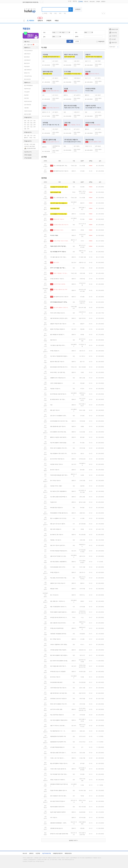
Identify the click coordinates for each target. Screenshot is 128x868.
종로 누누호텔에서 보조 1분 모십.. (59, 518)
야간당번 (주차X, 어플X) (56, 486)
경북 (34, 125)
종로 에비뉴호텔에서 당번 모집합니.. (59, 655)
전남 (31, 127)
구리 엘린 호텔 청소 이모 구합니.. (58, 257)
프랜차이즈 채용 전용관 (29, 146)
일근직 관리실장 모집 (69, 57)
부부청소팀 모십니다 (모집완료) (58, 671)
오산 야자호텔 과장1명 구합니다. (93, 108)
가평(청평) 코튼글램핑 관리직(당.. (59, 634)
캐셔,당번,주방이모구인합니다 (58, 801)
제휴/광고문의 (68, 853)
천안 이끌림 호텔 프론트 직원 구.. (58, 666)
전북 (34, 127)
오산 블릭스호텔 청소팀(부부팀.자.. (59, 497)
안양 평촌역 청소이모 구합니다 (61, 171)
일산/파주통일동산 (28, 85)
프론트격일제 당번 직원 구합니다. (58, 688)
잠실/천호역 (27, 63)
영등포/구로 (27, 73)
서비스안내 (92, 2)
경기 (31, 121)
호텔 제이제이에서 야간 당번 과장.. (59, 693)
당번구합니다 (53, 340)
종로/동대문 (27, 57)
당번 (55, 13)
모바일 (81, 2)
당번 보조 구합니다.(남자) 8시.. (58, 545)
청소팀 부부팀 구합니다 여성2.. (61, 241)
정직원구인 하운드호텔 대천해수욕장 (59, 834)
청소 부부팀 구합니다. (56, 639)
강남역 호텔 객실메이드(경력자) (58, 812)
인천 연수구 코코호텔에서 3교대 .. (59, 416)
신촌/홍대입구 (27, 60)
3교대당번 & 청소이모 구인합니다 (58, 698)
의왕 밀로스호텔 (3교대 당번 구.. (58, 753)
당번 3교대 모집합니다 (56, 529)
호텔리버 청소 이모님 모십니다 (58, 583)
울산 (28, 125)
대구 (25, 127)
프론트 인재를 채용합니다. (57, 383)
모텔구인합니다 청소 (72, 91)
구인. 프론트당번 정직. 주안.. (61, 166)
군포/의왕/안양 (28, 105)
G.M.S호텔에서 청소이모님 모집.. (59, 214)
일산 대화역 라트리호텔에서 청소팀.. (59, 661)
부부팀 (46, 13)
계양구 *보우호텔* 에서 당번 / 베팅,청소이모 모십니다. (56, 125)
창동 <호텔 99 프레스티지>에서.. (58, 623)
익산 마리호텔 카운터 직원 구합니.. (59, 774)
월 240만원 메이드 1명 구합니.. (58, 399)
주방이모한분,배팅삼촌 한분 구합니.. (59, 475)
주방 (34, 138)
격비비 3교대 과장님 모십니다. (58, 313)
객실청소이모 (53, 502)
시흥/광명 (26, 108)
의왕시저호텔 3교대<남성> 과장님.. (59, 302)
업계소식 (40, 21)
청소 (65, 13)
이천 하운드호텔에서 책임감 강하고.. (59, 720)
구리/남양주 (27, 92)
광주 (28, 127)
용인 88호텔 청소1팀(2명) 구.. (58, 334)
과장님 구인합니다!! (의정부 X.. (58, 780)
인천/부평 (26, 98)
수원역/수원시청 (28, 111)
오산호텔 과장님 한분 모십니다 (53, 91)
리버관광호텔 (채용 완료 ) (56, 682)
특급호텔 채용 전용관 (31, 148)
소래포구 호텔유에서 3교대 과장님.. (59, 644)
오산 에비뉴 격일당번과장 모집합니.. (59, 356)
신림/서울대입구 (28, 70)
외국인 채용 (32, 144)
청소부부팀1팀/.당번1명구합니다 (58, 394)
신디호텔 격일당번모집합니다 (57, 747)
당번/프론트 (56, 262)
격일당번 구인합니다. (55, 389)
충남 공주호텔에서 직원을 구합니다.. (59, 763)
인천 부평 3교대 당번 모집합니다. (94, 57)
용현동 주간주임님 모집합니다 (58, 329)
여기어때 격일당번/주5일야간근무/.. (59, 551)
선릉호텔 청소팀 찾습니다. (57, 828)
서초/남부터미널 (28, 76)
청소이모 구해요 (89, 91)
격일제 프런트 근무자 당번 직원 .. (58, 246)
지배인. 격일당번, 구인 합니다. (75, 125)
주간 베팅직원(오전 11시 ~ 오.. (58, 731)
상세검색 (78, 9)
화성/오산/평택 (28, 114)
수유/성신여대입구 (28, 50)
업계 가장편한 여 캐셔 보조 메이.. (58, 796)
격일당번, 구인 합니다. (56, 540)
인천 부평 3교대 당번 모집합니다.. (59, 203)
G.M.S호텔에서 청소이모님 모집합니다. (74, 74)
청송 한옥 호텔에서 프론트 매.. (61, 307)
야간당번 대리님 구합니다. (57, 464)
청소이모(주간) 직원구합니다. (57, 459)
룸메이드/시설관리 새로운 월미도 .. (59, 437)
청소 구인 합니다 (54, 595)
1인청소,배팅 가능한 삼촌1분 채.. (58, 769)
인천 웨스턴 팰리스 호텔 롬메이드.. (59, 562)
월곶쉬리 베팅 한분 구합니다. (57, 361)
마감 (51, 405)
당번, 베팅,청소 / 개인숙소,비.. (58, 601)
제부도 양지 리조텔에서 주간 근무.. (59, 448)
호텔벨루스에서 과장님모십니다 (58, 378)
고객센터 (98, 2)
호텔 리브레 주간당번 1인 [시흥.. (58, 556)
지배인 (31, 138)
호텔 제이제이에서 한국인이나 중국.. (59, 318)
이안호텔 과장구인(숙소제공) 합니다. (52, 57)
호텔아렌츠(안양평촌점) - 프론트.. (59, 823)
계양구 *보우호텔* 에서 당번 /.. (58, 268)
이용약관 (38, 853)
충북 (34, 123)
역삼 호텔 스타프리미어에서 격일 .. (59, 578)
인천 (34, 121)
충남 (31, 123)
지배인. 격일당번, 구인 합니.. (61, 273)
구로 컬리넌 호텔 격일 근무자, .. (58, 345)
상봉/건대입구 (27, 54)
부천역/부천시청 (28, 101)
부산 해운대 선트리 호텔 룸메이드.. (59, 491)
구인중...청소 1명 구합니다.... (58, 758)
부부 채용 (26, 144)
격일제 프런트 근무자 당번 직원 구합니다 (74, 108)
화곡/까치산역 (27, 79)
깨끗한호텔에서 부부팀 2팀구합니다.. (59, 513)
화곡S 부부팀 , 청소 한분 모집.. (58, 372)
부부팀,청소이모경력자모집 (57, 628)
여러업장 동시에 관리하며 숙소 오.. (59, 617)
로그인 (70, 1)
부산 (25, 125)
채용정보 (32, 21)
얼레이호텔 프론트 (47, 74)
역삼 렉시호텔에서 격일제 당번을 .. (59, 443)
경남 (31, 125)
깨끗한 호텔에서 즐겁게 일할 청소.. (59, 612)
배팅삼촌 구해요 (54, 589)
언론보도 (31, 853)
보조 (31, 135)
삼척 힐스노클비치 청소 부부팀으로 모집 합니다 (57, 142)
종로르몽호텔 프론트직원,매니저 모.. (59, 367)
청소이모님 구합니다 (55, 677)
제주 (28, 129)
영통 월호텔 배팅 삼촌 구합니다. (58, 426)
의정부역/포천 (27, 89)
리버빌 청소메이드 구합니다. (57, 279)
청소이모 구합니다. (55, 470)
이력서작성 (114, 33)
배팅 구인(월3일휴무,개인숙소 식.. (59, 607)
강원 (25, 123)
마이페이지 (114, 36)
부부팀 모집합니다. (55, 351)
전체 (25, 121)
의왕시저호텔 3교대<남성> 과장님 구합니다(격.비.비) (77, 142)
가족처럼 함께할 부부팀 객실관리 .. (59, 650)
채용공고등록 (115, 29)
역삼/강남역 (27, 66)
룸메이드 (26, 138)
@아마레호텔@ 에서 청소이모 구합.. (59, 421)
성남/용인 (26, 95)
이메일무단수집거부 (58, 853)
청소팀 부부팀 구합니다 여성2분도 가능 (55, 108)
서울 (28, 121)
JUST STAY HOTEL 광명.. (57, 709)
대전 (28, 123)
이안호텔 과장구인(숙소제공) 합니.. (59, 187)
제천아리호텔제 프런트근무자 (57, 807)
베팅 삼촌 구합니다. (55, 410)
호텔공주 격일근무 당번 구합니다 (58, 324)
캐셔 (60, 13)
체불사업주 (114, 42)
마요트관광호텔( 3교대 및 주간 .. (58, 567)
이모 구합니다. (54, 817)
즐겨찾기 (103, 2)
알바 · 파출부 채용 (28, 45)
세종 (25, 129)
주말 (51, 13)
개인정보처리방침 (46, 853)
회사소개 (25, 853)
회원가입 (75, 1)
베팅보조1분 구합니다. (94, 74)
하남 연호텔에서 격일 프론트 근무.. (59, 453)
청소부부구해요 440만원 (94, 125)
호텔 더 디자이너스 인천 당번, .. (58, 726)
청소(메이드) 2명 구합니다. (57, 535)
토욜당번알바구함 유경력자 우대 (58, 736)
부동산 (57, 21)
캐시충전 (114, 39)
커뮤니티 (86, 2)
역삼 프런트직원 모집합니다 (57, 715)
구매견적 (49, 21)
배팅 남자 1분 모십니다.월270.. (58, 524)
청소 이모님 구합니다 (55, 480)
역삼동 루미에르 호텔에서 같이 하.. (59, 790)
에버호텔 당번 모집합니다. (57, 507)
